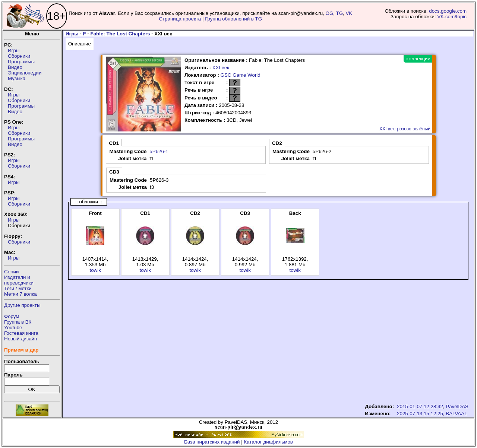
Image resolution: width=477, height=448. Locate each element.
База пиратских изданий (212, 442)
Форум (12, 316)
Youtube (13, 328)
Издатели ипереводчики (19, 280)
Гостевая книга (21, 333)
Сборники (19, 56)
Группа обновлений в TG (233, 19)
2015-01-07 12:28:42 (420, 406)
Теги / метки (18, 288)
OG (330, 13)
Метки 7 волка (20, 294)
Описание (80, 44)
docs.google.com (448, 11)
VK (349, 13)
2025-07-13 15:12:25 (420, 414)
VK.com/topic (452, 17)
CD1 (114, 143)
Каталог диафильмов (268, 442)
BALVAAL (456, 414)
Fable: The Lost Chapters (120, 34)
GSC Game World (241, 75)
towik (95, 270)
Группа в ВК (18, 322)
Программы (21, 62)
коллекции (418, 59)
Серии (11, 272)
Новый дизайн (20, 339)
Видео (15, 67)
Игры (14, 50)
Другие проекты (22, 305)
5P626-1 (159, 151)
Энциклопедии (25, 73)
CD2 (277, 143)
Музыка (17, 78)
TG (340, 13)
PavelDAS (457, 406)
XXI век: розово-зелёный (405, 129)
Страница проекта (180, 19)
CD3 (114, 172)
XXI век (221, 68)
